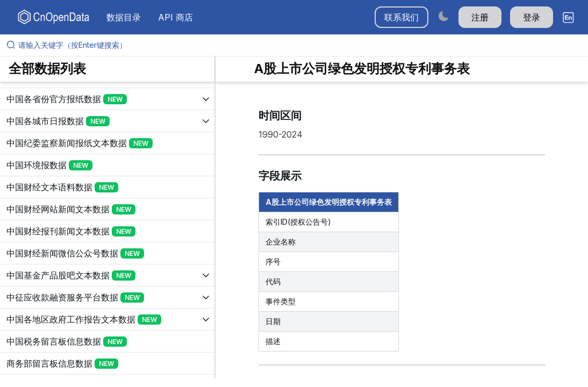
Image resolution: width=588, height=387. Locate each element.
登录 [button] (532, 17)
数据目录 (124, 17)
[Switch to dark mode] (443, 16)
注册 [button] (480, 17)
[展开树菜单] (107, 99)
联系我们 (401, 17)
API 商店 (175, 17)
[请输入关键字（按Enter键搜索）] (298, 45)
